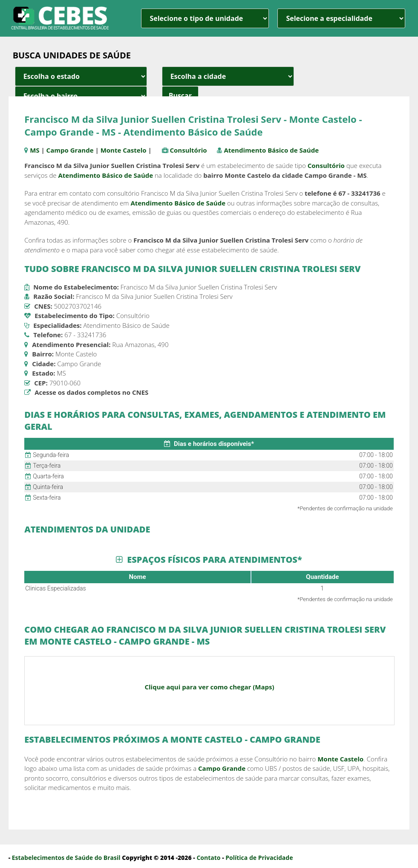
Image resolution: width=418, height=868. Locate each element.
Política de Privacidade (259, 858)
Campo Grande (70, 150)
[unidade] (205, 18)
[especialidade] (341, 18)
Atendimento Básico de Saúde (271, 150)
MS (35, 150)
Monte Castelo (124, 150)
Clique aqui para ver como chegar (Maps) (209, 687)
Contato (208, 858)
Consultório (189, 150)
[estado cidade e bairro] (81, 76)
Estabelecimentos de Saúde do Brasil (66, 858)
